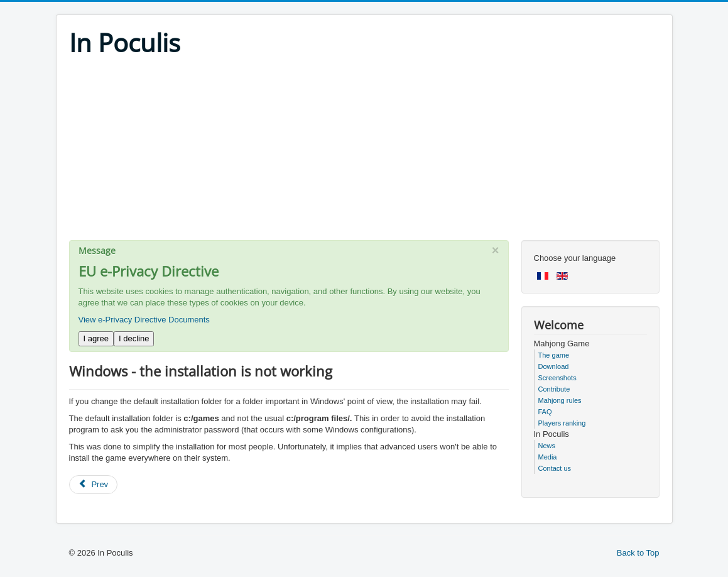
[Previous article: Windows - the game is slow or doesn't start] (94, 485)
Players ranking (562, 423)
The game (554, 355)
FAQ (545, 412)
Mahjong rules (560, 400)
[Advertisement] (364, 152)
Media (548, 457)
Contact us (555, 468)
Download (554, 366)
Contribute (554, 389)
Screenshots (557, 378)
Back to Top (638, 553)
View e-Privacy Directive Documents (144, 320)
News (547, 446)
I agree (96, 338)
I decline (134, 338)
